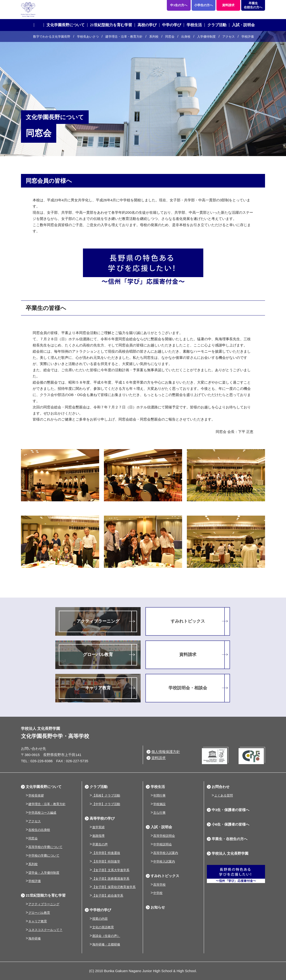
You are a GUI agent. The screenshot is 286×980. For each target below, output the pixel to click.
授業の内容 (100, 919)
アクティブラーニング (98, 621)
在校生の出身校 (39, 830)
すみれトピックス (188, 621)
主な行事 (159, 813)
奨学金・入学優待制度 (44, 873)
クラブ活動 (217, 25)
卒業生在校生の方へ (253, 5)
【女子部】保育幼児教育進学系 (114, 887)
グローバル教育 (98, 655)
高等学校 (159, 885)
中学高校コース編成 (42, 813)
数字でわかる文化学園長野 (52, 37)
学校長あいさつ (88, 37)
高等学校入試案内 (166, 853)
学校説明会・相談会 (188, 688)
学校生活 (194, 25)
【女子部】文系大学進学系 (111, 870)
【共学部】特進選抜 (106, 853)
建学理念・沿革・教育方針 (124, 37)
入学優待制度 (206, 37)
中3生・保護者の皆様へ (230, 810)
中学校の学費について (44, 856)
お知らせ (158, 907)
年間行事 (159, 795)
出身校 (186, 37)
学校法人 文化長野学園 (230, 853)
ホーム (39, 25)
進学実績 (98, 827)
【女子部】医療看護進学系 (111, 879)
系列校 (154, 37)
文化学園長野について (66, 25)
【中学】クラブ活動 (106, 804)
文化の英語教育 (103, 927)
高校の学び (147, 25)
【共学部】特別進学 (106, 861)
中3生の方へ (179, 5)
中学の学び (172, 25)
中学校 (158, 893)
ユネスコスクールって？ (45, 930)
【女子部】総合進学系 (108, 896)
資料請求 (228, 5)
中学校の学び (100, 910)
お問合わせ (221, 787)
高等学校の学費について (45, 847)
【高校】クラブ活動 (106, 795)
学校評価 (248, 37)
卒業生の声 (100, 844)
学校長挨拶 (36, 795)
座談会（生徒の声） (106, 936)
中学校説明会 (163, 844)
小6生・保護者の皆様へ (230, 824)
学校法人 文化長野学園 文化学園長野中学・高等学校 (70, 10)
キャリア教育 (98, 688)
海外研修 (35, 938)
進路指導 (98, 836)
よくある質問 (224, 795)
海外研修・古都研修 (106, 944)
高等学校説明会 (164, 836)
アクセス (229, 37)
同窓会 (170, 37)
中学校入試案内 (164, 861)
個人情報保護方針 (166, 752)
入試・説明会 (243, 25)
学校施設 (159, 804)
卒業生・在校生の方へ (230, 839)
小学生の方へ (204, 5)
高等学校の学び (102, 818)
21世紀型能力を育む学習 (111, 25)
